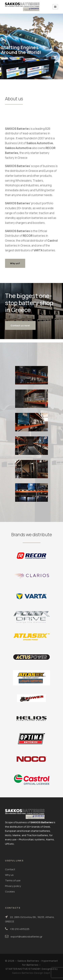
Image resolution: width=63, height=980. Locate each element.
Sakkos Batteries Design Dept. (32, 973)
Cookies (10, 892)
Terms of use (13, 880)
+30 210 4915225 (20, 929)
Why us (9, 875)
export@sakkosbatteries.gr (26, 937)
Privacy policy (13, 886)
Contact (10, 869)
